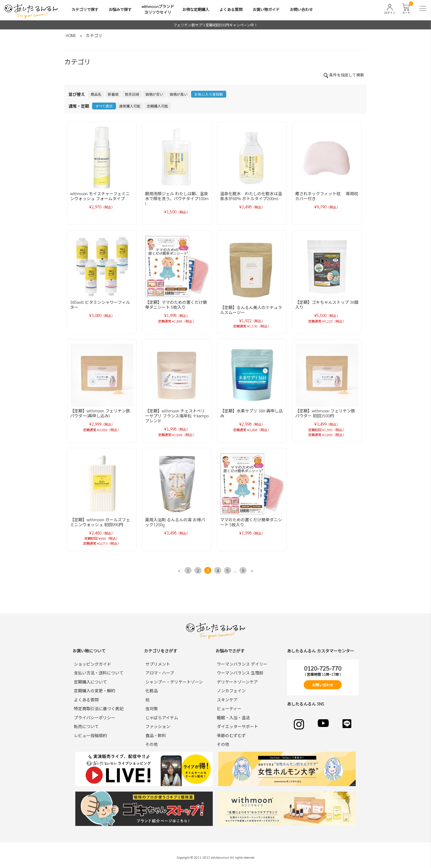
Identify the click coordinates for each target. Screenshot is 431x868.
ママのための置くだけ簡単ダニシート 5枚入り (251, 522)
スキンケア (227, 700)
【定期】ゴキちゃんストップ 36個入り (327, 305)
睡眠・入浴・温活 (233, 717)
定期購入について (90, 682)
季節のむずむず (231, 735)
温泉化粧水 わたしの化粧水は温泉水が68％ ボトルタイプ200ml (251, 196)
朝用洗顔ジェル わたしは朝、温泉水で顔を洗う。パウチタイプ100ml (177, 198)
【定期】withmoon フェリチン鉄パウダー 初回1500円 (325, 413)
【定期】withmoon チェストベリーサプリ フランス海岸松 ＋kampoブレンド (177, 416)
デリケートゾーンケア (237, 682)
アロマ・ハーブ (160, 673)
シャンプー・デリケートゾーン (174, 682)
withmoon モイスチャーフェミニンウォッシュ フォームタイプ (100, 196)
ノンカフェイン (231, 691)
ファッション (158, 726)
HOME (71, 35)
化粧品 (152, 691)
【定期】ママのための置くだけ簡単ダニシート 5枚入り (176, 305)
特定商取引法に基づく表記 (99, 708)
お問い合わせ (301, 9)
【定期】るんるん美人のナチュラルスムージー (251, 310)
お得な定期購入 (196, 9)
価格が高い (179, 94)
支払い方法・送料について (99, 673)
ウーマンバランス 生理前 (240, 673)
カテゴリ (94, 35)
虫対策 (152, 708)
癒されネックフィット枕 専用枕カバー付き (327, 196)
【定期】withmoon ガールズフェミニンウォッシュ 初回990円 (100, 522)
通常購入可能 (130, 106)
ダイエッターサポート (237, 726)
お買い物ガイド (266, 9)
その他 (152, 744)
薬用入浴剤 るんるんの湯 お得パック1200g (175, 522)
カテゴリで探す (85, 9)
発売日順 (132, 94)
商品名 (96, 94)
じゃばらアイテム (162, 717)
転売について (86, 726)
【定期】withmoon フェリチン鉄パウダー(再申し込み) (100, 413)
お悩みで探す (120, 9)
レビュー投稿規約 (90, 735)
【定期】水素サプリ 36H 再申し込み (252, 413)
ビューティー (229, 708)
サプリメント (158, 664)
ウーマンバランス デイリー (242, 664)
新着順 (113, 94)
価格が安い (154, 94)
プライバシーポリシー (95, 717)
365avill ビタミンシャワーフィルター (100, 305)
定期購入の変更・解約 (95, 691)
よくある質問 (231, 9)
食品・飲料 (156, 735)
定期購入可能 (158, 106)
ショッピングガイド (92, 664)
